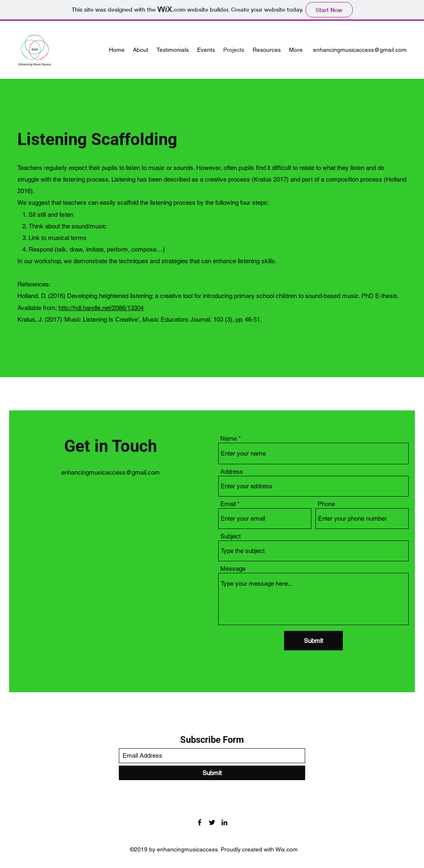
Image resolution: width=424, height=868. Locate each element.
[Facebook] (200, 822)
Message (233, 569)
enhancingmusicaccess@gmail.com (360, 50)
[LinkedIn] (224, 822)
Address (232, 472)
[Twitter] (212, 822)
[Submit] (313, 641)
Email (228, 504)
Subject (230, 536)
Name (229, 438)
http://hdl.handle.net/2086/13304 (101, 308)
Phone (326, 504)
